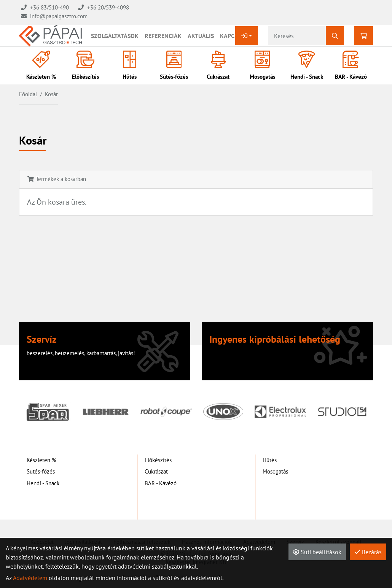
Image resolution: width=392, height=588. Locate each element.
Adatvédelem (30, 578)
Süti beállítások (317, 552)
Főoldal (28, 94)
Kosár (51, 94)
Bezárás (368, 552)
